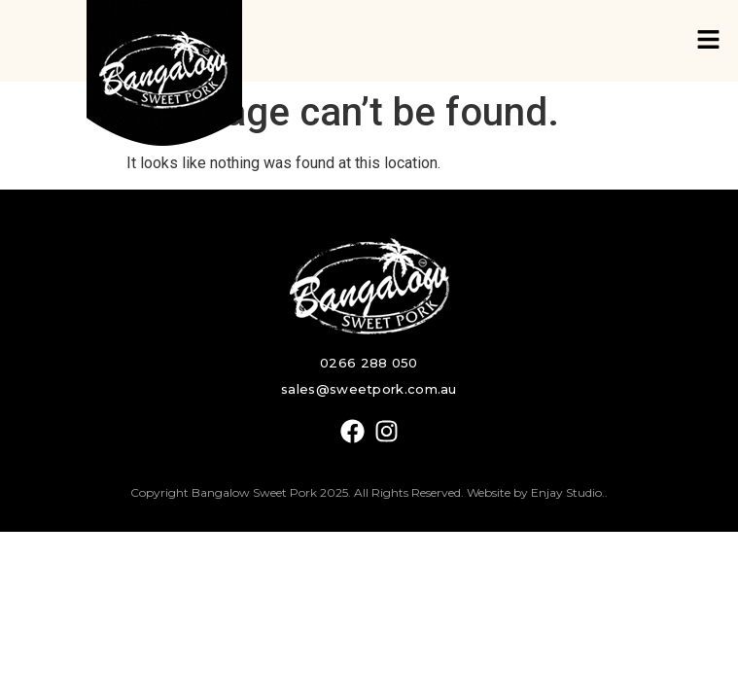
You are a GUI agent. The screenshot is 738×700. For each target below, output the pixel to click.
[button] (709, 41)
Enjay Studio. (568, 492)
